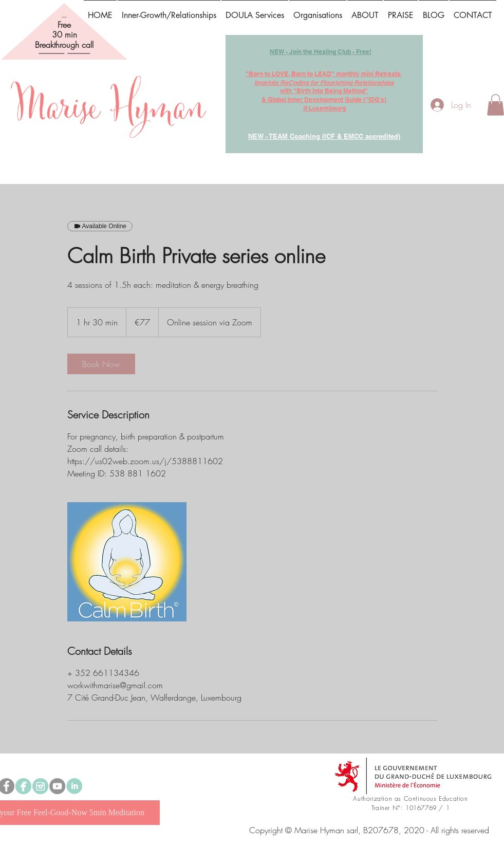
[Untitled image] (127, 562)
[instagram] (40, 786)
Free (64, 25)
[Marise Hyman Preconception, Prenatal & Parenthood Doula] (23, 786)
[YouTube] (57, 786)
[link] (101, 364)
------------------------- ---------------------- (64, 53)
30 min (64, 34)
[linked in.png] (74, 786)
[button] (401, 11)
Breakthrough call (64, 45)
